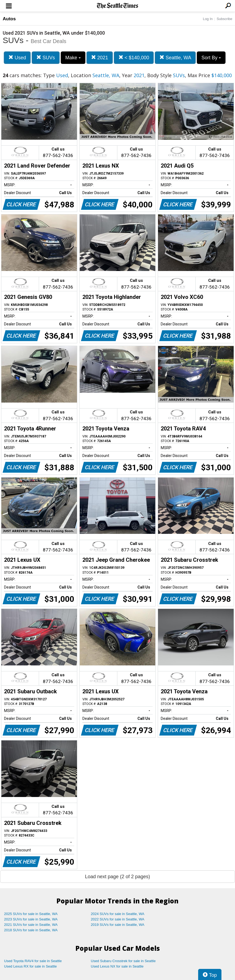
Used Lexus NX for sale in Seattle (117, 966)
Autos (9, 19)
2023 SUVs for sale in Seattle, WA (31, 919)
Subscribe (224, 19)
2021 (100, 58)
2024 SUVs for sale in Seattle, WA (118, 914)
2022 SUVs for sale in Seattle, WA (118, 919)
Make (73, 58)
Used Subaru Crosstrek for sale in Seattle (123, 961)
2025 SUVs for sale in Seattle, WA (31, 914)
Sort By (211, 58)
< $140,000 (134, 58)
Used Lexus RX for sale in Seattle (30, 966)
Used (17, 58)
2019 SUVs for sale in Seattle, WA (118, 925)
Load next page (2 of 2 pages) (117, 877)
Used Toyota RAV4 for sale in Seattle (33, 961)
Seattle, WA (175, 58)
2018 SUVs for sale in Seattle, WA (31, 930)
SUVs (46, 58)
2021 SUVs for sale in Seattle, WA (31, 925)
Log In (208, 19)
